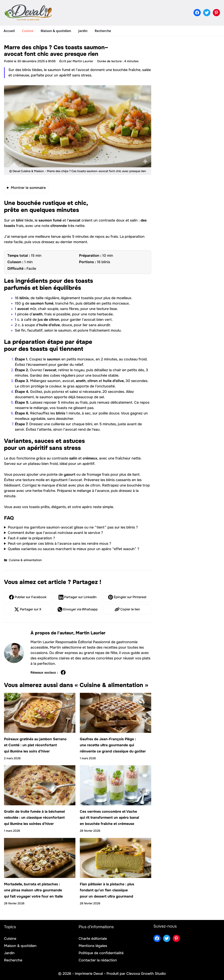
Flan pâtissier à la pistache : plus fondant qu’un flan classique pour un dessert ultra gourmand (107, 890)
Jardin (83, 31)
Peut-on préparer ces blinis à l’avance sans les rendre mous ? (59, 544)
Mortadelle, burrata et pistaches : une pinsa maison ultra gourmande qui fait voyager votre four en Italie (33, 890)
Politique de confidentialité (101, 953)
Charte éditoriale (93, 939)
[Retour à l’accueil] (28, 13)
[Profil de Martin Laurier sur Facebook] (63, 673)
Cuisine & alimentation (25, 560)
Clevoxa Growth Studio (146, 974)
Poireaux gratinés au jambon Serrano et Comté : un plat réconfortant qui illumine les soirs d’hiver (35, 745)
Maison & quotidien (56, 31)
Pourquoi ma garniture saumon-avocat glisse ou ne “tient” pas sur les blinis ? (73, 527)
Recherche (103, 31)
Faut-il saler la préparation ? (31, 538)
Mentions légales (93, 946)
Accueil (9, 31)
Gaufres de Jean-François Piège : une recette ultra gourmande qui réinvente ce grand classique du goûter (113, 745)
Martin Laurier (91, 633)
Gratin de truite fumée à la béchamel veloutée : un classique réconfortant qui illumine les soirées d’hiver (34, 818)
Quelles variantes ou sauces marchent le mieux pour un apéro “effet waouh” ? (73, 549)
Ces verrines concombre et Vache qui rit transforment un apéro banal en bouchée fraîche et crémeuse (109, 818)
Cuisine (28, 31)
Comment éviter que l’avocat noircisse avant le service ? (55, 533)
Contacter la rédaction (98, 960)
